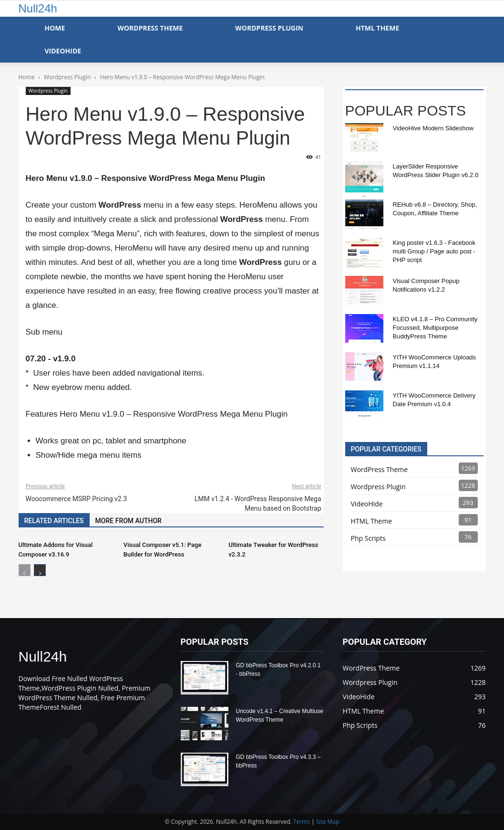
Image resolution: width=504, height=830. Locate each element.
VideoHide (63, 51)
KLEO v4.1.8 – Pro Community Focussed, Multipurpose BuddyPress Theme (435, 328)
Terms (302, 822)
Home (55, 28)
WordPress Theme (150, 28)
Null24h (38, 8)
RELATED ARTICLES (54, 521)
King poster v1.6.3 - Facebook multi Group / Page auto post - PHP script (434, 251)
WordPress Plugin (269, 28)
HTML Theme (377, 28)
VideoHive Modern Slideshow (433, 128)
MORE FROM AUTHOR (129, 521)
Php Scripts (368, 538)
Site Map (328, 822)
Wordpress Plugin (48, 91)
